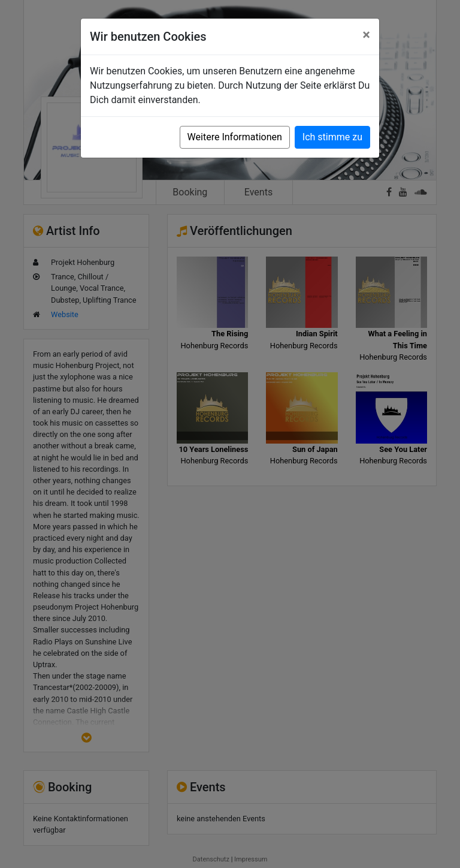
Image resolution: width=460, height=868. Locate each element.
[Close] (366, 35)
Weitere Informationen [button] (235, 137)
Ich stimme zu (332, 137)
